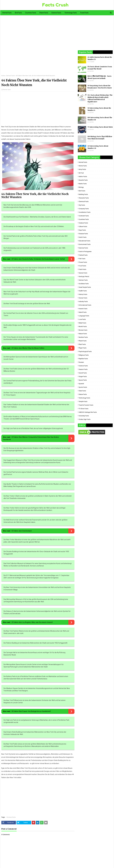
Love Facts (82, 319)
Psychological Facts (85, 351)
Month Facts (83, 326)
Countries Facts (84, 219)
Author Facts (83, 176)
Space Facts (83, 380)
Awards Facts (83, 180)
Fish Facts (82, 259)
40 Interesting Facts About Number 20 (98, 147)
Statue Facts (83, 394)
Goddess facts (84, 284)
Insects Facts (83, 309)
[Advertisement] (38, 47)
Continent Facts (84, 216)
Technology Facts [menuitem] (71, 13)
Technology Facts (84, 398)
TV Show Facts (83, 409)
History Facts (83, 294)
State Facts (82, 391)
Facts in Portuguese (85, 251)
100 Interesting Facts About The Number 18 (100, 119)
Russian (81, 362)
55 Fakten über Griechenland (21, 531)
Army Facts (82, 169)
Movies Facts (83, 330)
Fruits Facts (82, 269)
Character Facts (84, 198)
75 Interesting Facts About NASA (100, 127)
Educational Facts (84, 241)
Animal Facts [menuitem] (7, 13)
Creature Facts (83, 223)
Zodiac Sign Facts (85, 419)
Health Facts (83, 291)
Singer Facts (83, 376)
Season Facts (83, 369)
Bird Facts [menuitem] (18, 13)
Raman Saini (7, 90)
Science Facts (83, 366)
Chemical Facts (84, 201)
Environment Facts (85, 244)
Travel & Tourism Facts (86, 405)
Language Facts (84, 316)
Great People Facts (85, 287)
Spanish (81, 384)
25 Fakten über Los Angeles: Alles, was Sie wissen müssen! (32, 622)
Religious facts (84, 355)
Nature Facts (83, 334)
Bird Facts (82, 191)
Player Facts (83, 348)
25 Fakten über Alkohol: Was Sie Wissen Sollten (28, 348)
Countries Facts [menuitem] (31, 13)
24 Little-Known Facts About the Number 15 (100, 58)
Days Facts (82, 230)
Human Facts (83, 298)
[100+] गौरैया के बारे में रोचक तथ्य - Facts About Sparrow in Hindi (99, 77)
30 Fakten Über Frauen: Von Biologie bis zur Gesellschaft (31, 711)
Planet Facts (83, 341)
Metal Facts (82, 323)
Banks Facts (83, 184)
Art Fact (81, 173)
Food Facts (82, 266)
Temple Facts (83, 401)
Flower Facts (83, 262)
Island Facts (83, 312)
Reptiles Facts (83, 359)
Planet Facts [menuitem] (44, 13)
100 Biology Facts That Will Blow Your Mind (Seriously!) (100, 138)
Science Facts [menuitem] (56, 13)
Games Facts (83, 273)
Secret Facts (83, 373)
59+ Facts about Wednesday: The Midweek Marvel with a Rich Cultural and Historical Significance (100, 98)
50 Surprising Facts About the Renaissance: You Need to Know (100, 87)
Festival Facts (83, 255)
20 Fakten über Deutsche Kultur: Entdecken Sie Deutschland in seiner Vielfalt (38, 259)
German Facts (10, 76)
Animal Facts (83, 162)
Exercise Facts (83, 248)
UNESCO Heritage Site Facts (88, 412)
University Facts (84, 416)
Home (3, 76)
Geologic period (84, 276)
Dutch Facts (83, 237)
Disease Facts (83, 234)
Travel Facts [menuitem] (84, 13)
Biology (81, 187)
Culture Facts (83, 226)
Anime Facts (83, 166)
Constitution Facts (85, 212)
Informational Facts (85, 305)
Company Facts (84, 209)
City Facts (82, 205)
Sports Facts (83, 387)
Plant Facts (82, 344)
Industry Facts (83, 301)
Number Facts (83, 337)
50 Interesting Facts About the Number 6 (99, 109)
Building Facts (83, 194)
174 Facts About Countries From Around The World (100, 68)
